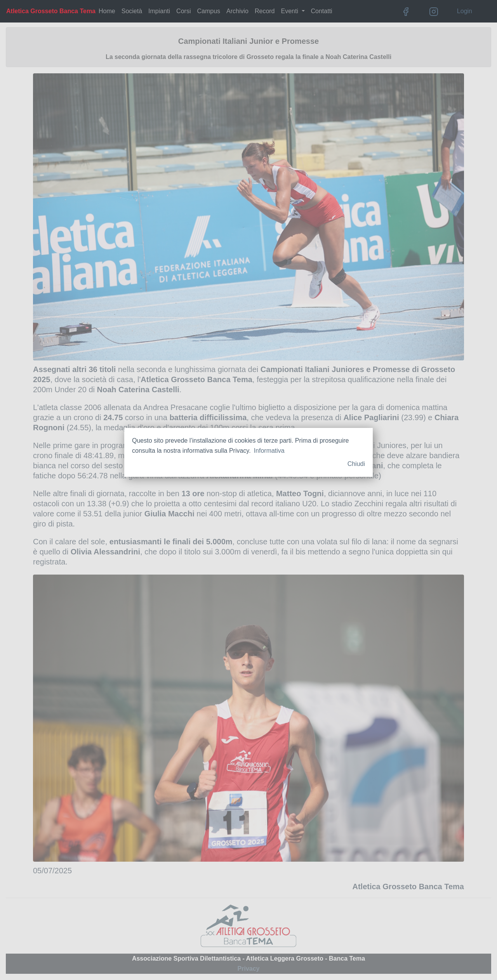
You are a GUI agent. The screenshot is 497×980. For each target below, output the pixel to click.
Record (265, 11)
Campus (209, 11)
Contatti (322, 11)
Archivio (237, 11)
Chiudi (356, 464)
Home (107, 11)
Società (132, 11)
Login (465, 11)
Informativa (269, 451)
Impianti (159, 11)
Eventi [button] (291, 11)
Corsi (183, 11)
